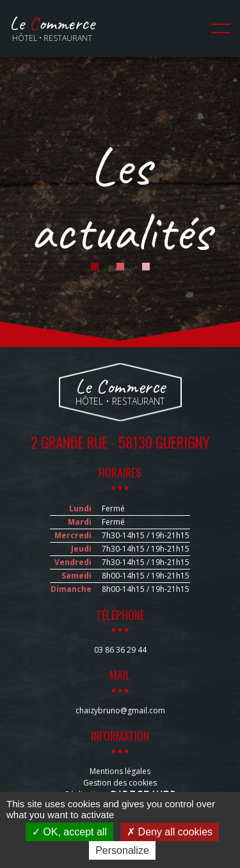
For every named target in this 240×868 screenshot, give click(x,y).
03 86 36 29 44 (120, 650)
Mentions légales (120, 771)
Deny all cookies (170, 832)
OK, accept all (69, 832)
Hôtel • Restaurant (52, 28)
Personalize (122, 850)
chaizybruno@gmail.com (120, 710)
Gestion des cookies (120, 783)
